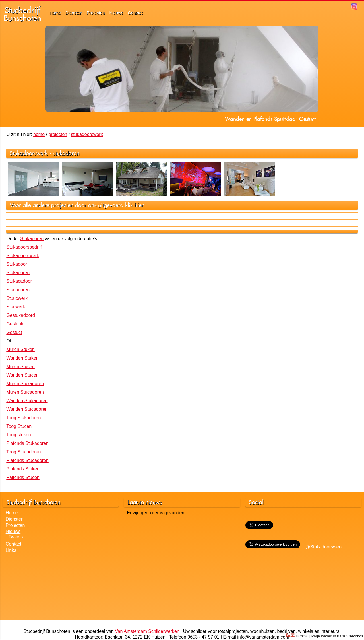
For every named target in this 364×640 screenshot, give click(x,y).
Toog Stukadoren (23, 418)
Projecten (96, 13)
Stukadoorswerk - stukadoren (45, 153)
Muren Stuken (20, 349)
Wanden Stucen (22, 375)
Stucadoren (18, 290)
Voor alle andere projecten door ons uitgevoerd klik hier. (77, 205)
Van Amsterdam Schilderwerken (147, 631)
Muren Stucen (20, 367)
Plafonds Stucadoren (27, 460)
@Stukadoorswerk (324, 547)
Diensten (74, 13)
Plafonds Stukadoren (27, 443)
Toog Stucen (19, 426)
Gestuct (14, 332)
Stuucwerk (17, 298)
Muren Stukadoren (25, 384)
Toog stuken (18, 435)
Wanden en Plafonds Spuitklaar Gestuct (270, 119)
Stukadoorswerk (23, 256)
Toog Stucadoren (23, 452)
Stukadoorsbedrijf (24, 247)
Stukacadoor (19, 281)
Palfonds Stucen (23, 477)
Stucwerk (16, 307)
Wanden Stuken (22, 358)
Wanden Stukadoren (27, 401)
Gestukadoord (21, 315)
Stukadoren (32, 239)
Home (55, 13)
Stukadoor (17, 264)
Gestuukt (15, 324)
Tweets (16, 537)
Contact (135, 13)
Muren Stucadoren (25, 392)
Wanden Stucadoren (27, 409)
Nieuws (116, 13)
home (39, 134)
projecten (58, 134)
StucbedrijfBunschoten (23, 14)
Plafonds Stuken (23, 469)
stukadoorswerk (87, 134)
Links (11, 550)
